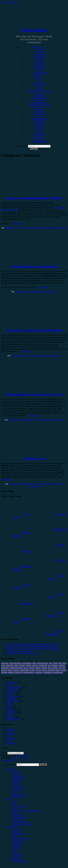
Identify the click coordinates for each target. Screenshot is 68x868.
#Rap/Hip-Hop (39, 96)
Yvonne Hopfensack (39, 142)
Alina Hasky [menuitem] (16, 831)
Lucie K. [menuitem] (15, 850)
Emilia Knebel (39, 121)
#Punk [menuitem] (14, 813)
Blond (51, 664)
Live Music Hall (25, 670)
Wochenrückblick (13, 719)
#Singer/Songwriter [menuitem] (19, 818)
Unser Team (39, 109)
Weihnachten (39, 673)
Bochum (55, 664)
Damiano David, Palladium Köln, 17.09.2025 (34, 198)
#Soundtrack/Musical (39, 102)
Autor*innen (37, 107)
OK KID (58, 670)
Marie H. (39, 132)
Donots (16, 666)
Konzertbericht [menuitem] (17, 776)
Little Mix (16, 670)
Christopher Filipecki (39, 119)
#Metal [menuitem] (14, 808)
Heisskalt (38, 668)
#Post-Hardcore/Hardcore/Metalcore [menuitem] (26, 811)
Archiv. (4, 753)
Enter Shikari (43, 666)
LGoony (10, 670)
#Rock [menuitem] (14, 801)
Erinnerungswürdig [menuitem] (19, 795)
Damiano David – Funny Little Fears (34, 266)
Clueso (3, 666)
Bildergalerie (39, 75)
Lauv (64, 668)
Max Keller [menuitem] (16, 857)
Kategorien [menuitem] (11, 769)
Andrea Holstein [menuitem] (18, 834)
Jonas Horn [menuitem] (16, 845)
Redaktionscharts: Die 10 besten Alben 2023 (34, 394)
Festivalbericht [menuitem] (17, 778)
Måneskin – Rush (34, 458)
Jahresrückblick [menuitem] (18, 788)
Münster (44, 670)
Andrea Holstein (39, 114)
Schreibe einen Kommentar (56, 228)
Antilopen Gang (27, 664)
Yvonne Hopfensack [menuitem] (19, 861)
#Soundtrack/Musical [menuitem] (20, 822)
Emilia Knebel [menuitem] (17, 841)
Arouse (27, 758)
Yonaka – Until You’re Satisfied (19, 651)
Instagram (44, 668)
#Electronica (39, 100)
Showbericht (39, 59)
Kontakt (9, 741)
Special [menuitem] (14, 792)
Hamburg (32, 668)
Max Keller (39, 137)
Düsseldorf (35, 666)
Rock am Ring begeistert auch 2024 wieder (34, 330)
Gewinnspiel (39, 63)
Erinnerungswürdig (39, 72)
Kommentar (39, 68)
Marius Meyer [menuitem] (17, 854)
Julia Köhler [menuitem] (16, 848)
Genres (37, 77)
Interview (39, 61)
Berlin (34, 664)
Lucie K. (39, 130)
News (8, 708)
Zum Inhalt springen (9, 2)
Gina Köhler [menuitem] (16, 843)
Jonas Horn (39, 125)
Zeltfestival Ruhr (58, 673)
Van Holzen (18, 673)
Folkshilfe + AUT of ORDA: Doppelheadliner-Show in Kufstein (32, 649)
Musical (33, 670)
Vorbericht (39, 52)
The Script (4, 673)
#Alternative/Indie (39, 84)
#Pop (39, 82)
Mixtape (9, 705)
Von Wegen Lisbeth (28, 673)
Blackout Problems (42, 664)
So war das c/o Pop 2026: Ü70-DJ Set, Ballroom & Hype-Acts (32, 646)
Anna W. (39, 116)
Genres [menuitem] (9, 799)
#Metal (39, 86)
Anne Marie (5, 664)
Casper (65, 664)
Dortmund (22, 666)
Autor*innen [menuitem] (11, 827)
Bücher (9, 685)
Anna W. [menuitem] (15, 836)
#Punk (39, 93)
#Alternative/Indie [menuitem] (19, 806)
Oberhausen (51, 670)
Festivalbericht (39, 56)
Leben (9, 703)
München (38, 670)
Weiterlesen (18, 223)
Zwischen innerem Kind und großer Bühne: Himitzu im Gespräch (33, 644)
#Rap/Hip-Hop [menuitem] (17, 815)
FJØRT (26, 668)
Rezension (39, 49)
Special (39, 70)
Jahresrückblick (39, 66)
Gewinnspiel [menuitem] (16, 785)
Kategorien (37, 47)
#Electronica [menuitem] (16, 820)
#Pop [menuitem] (13, 804)
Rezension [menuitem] (15, 771)
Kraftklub (55, 668)
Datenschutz (11, 729)
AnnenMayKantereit (15, 664)
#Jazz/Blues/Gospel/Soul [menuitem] (21, 825)
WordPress (16, 758)
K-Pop (50, 668)
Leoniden (4, 670)
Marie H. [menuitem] (15, 852)
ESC (49, 666)
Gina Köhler (39, 123)
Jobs (8, 736)
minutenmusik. (34, 30)
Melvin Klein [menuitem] (17, 859)
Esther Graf (54, 666)
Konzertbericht (39, 54)
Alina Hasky (39, 112)
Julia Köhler (39, 128)
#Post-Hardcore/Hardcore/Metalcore (39, 90)
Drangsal (28, 666)
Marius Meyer (39, 135)
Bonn (60, 664)
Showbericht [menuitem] (16, 781)
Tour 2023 (11, 673)
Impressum (11, 734)
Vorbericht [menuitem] (15, 774)
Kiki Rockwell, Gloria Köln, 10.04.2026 (23, 653)
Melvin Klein (39, 139)
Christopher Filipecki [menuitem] (20, 838)
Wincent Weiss (48, 673)
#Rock (39, 79)
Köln (60, 668)
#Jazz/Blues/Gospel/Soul (39, 105)
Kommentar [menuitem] (16, 790)
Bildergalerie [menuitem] (16, 797)
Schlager (64, 670)
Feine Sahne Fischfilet (16, 668)
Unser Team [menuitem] (16, 829)
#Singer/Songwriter (39, 98)
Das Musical (10, 666)
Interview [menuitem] (15, 783)
